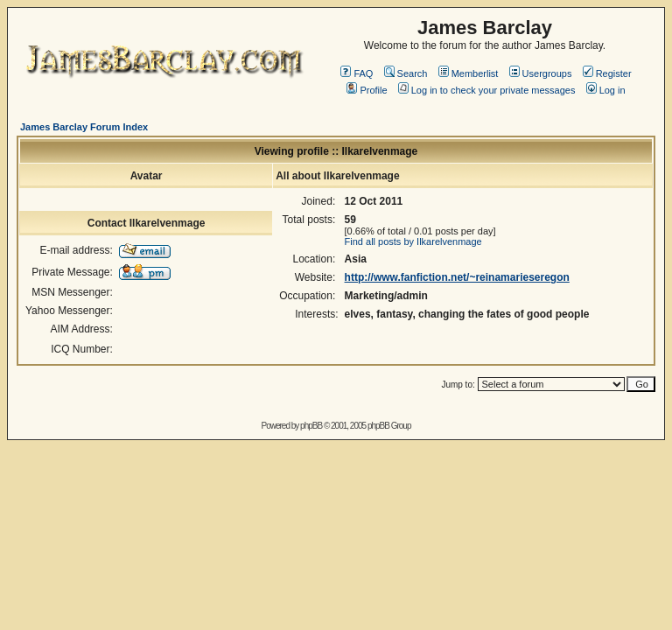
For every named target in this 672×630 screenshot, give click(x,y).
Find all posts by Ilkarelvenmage (413, 241)
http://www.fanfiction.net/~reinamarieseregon (457, 277)
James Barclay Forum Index (84, 127)
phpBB (311, 426)
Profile (367, 90)
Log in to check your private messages (487, 90)
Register (607, 73)
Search (406, 73)
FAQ (357, 73)
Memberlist (469, 73)
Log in (606, 90)
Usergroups (541, 73)
